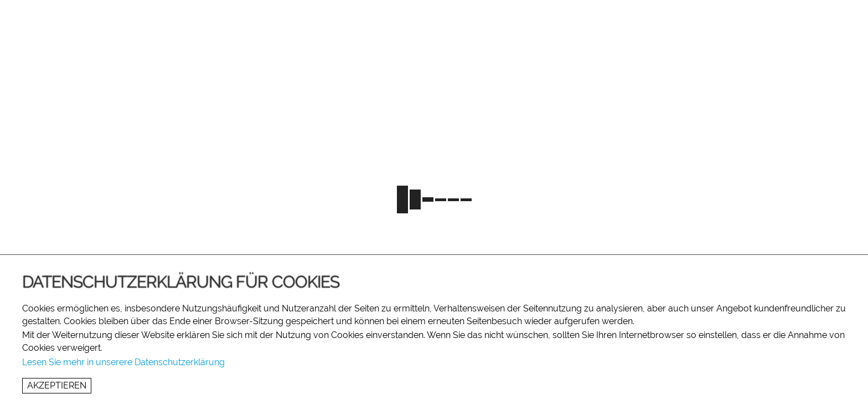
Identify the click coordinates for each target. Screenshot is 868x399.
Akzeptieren (57, 385)
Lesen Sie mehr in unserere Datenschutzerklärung (123, 362)
